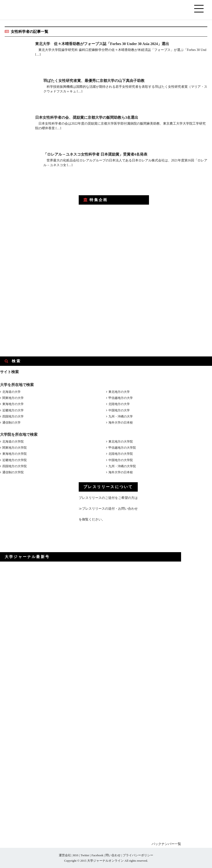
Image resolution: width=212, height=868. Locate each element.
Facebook (97, 855)
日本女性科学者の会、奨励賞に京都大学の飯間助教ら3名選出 (87, 117)
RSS (76, 855)
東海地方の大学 (13, 404)
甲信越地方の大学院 (122, 448)
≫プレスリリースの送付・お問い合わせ (108, 509)
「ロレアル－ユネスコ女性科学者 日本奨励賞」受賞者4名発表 (95, 154)
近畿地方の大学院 (15, 460)
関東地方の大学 (13, 398)
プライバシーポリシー (138, 855)
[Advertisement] (35, 220)
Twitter (85, 855)
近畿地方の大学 (13, 410)
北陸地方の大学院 (121, 454)
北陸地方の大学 (119, 404)
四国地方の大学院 (15, 466)
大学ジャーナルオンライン (105, 861)
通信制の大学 (11, 423)
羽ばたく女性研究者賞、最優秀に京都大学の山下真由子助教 (94, 81)
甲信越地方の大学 (121, 398)
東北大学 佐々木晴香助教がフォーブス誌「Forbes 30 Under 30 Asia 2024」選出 (102, 44)
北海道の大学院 (13, 442)
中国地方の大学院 (121, 460)
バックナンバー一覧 (166, 844)
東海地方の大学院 (15, 454)
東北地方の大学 (119, 392)
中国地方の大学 (119, 410)
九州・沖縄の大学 (121, 416)
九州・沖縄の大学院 (122, 466)
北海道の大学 (11, 392)
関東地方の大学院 (15, 448)
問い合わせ (113, 855)
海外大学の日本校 (121, 423)
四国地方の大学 (13, 416)
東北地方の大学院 (121, 442)
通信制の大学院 (13, 472)
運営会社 (65, 855)
